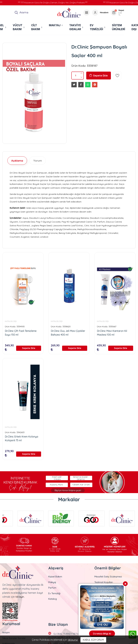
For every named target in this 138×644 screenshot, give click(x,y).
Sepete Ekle (99, 76)
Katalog (53, 599)
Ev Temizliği (54, 593)
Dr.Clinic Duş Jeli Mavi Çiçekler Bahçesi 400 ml (68, 333)
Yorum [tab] (38, 161)
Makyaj (52, 582)
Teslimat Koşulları (104, 582)
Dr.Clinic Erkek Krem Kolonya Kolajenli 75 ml (21, 438)
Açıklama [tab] (17, 161)
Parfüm (52, 588)
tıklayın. (20, 597)
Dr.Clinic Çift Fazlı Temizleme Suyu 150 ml (21, 333)
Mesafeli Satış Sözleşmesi (108, 577)
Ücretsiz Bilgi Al (102, 634)
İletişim (6, 632)
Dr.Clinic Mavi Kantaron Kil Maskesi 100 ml (112, 333)
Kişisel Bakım (55, 577)
